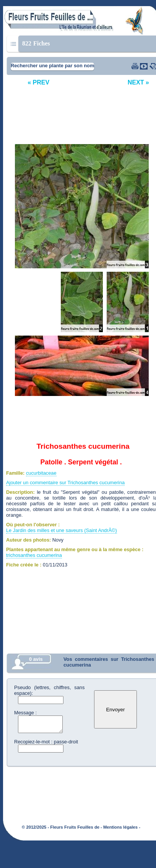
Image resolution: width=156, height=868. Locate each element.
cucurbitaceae (41, 473)
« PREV (38, 82)
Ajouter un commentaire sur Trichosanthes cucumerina (65, 483)
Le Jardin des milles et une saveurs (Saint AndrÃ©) (62, 530)
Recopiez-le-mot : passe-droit (46, 742)
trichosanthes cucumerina (34, 555)
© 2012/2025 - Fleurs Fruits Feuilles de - (62, 827)
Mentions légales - (122, 827)
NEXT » (138, 82)
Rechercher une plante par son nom (52, 66)
